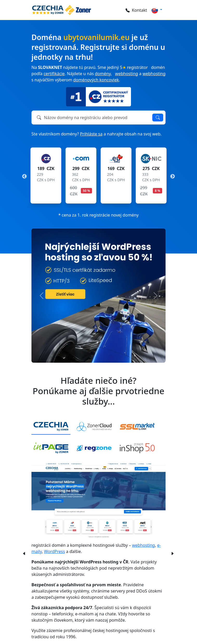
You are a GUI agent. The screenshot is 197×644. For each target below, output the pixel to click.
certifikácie (54, 74)
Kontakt (136, 10)
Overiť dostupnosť (158, 118)
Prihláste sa (91, 134)
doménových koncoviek (96, 80)
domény (103, 74)
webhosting (127, 74)
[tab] (51, 427)
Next (173, 177)
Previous (24, 177)
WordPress (54, 551)
